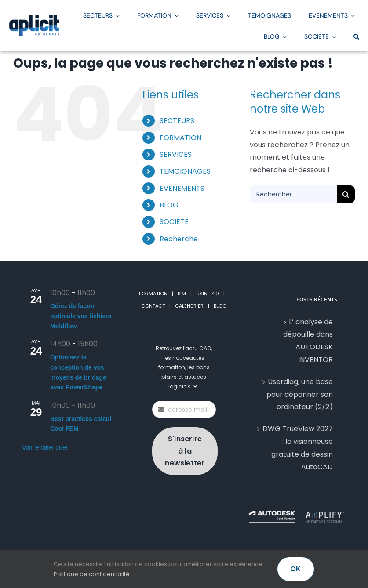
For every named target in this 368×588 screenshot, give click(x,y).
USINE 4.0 (208, 294)
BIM (182, 294)
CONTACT (153, 306)
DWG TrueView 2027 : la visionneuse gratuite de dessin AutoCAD (298, 448)
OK (295, 569)
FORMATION (180, 138)
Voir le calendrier (45, 447)
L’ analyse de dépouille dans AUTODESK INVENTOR (308, 341)
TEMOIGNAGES (185, 171)
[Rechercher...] (293, 194)
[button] (356, 36)
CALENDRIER (189, 306)
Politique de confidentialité (92, 574)
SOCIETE (174, 222)
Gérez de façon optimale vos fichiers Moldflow (81, 316)
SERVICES (176, 154)
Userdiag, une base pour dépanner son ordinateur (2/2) (300, 394)
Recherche (179, 239)
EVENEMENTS (182, 188)
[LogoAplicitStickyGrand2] (34, 18)
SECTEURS (177, 121)
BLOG (169, 205)
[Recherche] (346, 194)
